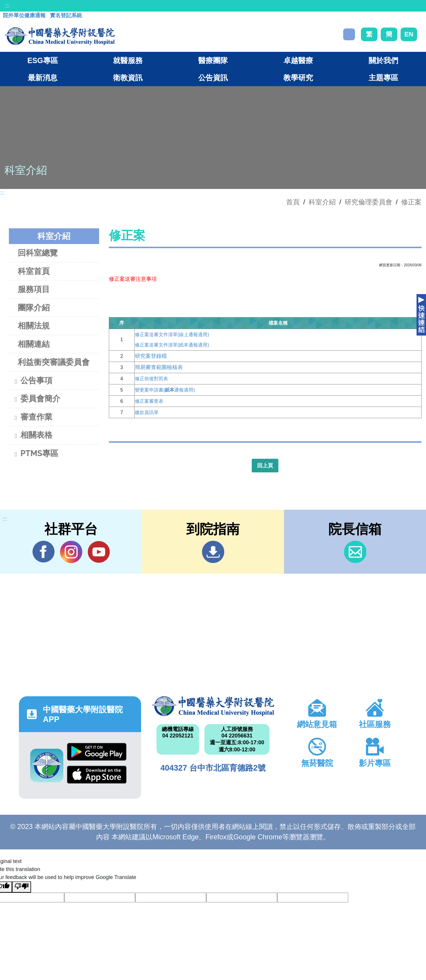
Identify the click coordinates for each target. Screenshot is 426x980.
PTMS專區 (36, 454)
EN (409, 34)
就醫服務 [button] (128, 60)
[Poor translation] (22, 887)
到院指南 (213, 552)
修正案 (411, 202)
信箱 (355, 552)
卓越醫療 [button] (298, 60)
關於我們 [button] (383, 60)
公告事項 (33, 381)
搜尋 (349, 34)
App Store (97, 775)
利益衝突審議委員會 (54, 362)
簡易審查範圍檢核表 (159, 367)
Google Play (97, 752)
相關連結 (34, 344)
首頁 (293, 202)
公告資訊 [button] (213, 78)
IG (71, 552)
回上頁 (265, 466)
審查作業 (33, 418)
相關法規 (34, 326)
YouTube (99, 552)
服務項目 (34, 289)
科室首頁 (34, 271)
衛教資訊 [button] (128, 78)
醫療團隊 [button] (213, 60)
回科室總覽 (38, 253)
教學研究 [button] (298, 78)
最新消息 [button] (43, 78)
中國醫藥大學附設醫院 (213, 706)
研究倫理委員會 (368, 202)
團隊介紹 (34, 308)
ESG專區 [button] (42, 60)
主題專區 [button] (383, 78)
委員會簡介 (37, 399)
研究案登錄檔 (151, 356)
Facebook (44, 552)
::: (8, 6)
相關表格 (33, 436)
